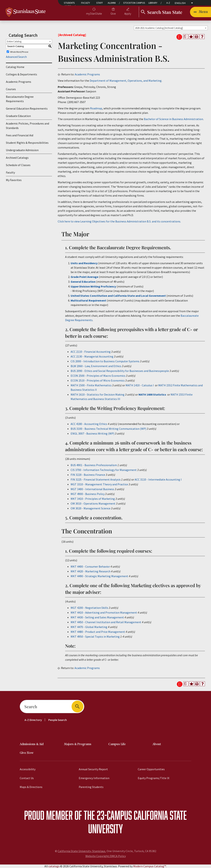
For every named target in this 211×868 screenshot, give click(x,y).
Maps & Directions (31, 787)
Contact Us (27, 778)
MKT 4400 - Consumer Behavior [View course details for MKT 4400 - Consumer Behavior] (90, 566)
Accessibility (28, 769)
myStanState (94, 13)
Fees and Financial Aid (20, 135)
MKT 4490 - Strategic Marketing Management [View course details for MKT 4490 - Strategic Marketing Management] (99, 576)
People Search (58, 720)
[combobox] (171, 28)
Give (113, 13)
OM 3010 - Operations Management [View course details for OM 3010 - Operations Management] (93, 503)
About (157, 744)
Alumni (112, 3)
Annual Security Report (93, 769)
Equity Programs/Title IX (154, 778)
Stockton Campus (134, 3)
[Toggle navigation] (200, 12)
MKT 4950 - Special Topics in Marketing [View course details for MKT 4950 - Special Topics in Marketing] (95, 636)
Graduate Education (18, 116)
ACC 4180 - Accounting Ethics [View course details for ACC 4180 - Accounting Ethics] (89, 424)
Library (153, 3)
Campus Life (117, 744)
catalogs (54, 866)
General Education (83, 282)
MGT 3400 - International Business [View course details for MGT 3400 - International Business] (92, 489)
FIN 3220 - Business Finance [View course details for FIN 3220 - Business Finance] (88, 475)
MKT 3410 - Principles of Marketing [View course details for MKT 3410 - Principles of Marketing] (93, 499)
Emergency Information (94, 778)
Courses (11, 89)
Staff (100, 3)
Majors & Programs (78, 744)
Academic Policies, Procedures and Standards (27, 126)
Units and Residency (84, 263)
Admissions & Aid (32, 744)
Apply (128, 13)
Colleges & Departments (21, 74)
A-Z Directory (33, 720)
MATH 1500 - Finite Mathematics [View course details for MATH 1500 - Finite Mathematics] (91, 385)
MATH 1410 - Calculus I (140, 385)
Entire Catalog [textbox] (14, 41)
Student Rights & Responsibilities (27, 143)
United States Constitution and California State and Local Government (118, 296)
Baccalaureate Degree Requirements (20, 99)
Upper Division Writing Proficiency (94, 286)
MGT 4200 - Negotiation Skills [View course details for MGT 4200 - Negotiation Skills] (89, 608)
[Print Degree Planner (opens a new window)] (186, 37)
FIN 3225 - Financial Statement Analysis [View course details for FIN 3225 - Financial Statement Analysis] (96, 479)
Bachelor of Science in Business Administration (173, 119)
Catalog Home (15, 67)
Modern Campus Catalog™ (150, 866)
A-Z (168, 3)
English (180, 3)
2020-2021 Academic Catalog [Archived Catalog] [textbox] (159, 28)
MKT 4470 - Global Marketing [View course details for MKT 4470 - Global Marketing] (89, 627)
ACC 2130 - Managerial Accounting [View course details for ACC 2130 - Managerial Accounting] (92, 356)
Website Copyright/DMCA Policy (106, 856)
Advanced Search (16, 57)
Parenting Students (91, 787)
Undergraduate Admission (22, 150)
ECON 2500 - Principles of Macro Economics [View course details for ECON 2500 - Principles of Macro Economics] (98, 376)
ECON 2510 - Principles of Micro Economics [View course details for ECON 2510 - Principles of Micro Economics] (98, 380)
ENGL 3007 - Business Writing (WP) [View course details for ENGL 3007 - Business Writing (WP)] (92, 433)
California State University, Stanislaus (82, 851)
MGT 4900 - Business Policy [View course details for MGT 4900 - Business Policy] (88, 494)
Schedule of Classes (18, 165)
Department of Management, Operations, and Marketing (126, 81)
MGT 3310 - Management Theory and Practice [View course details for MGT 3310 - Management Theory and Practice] (99, 484)
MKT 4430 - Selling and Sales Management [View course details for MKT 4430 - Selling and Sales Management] (97, 617)
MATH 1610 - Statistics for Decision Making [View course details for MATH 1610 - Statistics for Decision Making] (98, 394)
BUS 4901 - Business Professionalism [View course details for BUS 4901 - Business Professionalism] (94, 465)
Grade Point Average (84, 277)
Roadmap (96, 108)
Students (69, 3)
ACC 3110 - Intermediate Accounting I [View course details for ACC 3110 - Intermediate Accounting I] (158, 479)
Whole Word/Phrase (19, 52)
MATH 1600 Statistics (152, 394)
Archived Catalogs (17, 158)
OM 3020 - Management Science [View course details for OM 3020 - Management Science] (91, 508)
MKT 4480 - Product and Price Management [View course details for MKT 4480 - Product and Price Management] (98, 632)
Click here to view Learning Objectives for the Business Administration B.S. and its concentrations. (119, 221)
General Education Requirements (27, 108)
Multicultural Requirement (88, 300)
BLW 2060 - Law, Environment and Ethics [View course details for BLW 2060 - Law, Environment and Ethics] (96, 366)
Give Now (27, 753)
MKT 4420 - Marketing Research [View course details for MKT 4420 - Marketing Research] (91, 571)
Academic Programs (19, 82)
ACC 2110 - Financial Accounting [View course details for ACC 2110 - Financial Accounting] (91, 352)
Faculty (86, 3)
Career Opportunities (151, 769)
